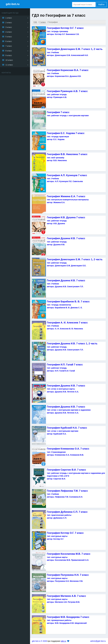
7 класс (9, 46)
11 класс (9, 65)
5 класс (9, 37)
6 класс (9, 41)
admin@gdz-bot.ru (98, 641)
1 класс (9, 18)
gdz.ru (63, 641)
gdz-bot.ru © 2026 (39, 641)
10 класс (9, 60)
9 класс (9, 55)
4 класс (9, 32)
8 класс (9, 51)
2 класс (9, 23)
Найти (101, 4)
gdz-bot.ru (13, 4)
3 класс (9, 27)
